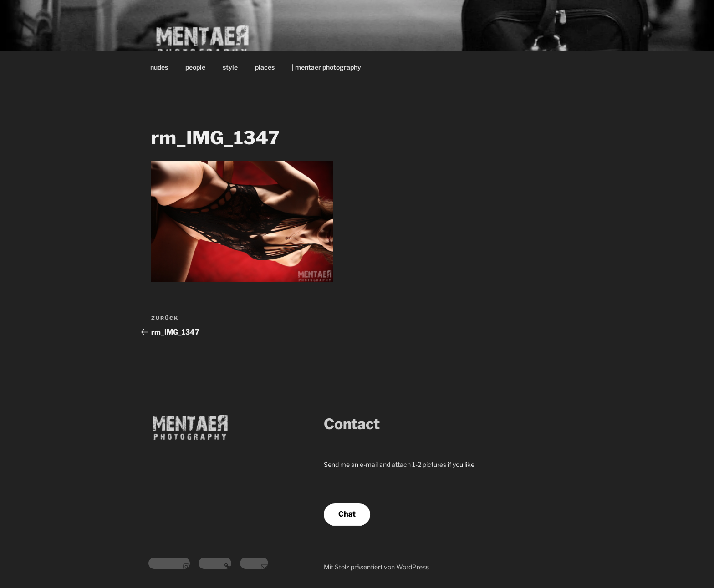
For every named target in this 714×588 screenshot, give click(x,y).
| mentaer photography (326, 67)
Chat (347, 514)
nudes (159, 67)
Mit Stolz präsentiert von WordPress (376, 567)
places (265, 67)
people (195, 67)
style (230, 67)
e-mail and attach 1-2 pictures (403, 464)
